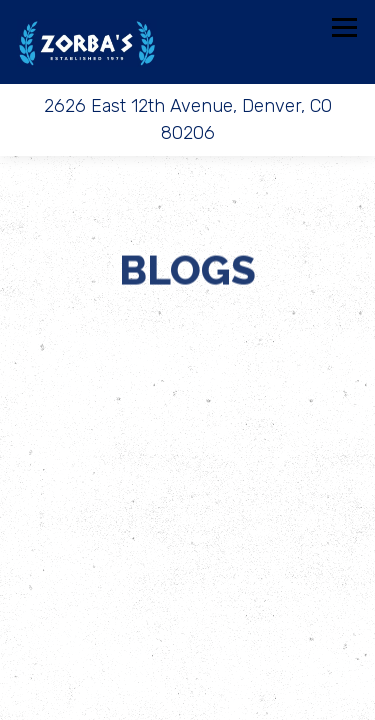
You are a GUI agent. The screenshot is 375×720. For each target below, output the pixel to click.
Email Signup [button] (187, 697)
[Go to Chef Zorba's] (187, 120)
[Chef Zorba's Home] (87, 42)
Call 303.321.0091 (187, 608)
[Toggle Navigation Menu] (344, 27)
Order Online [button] (188, 653)
